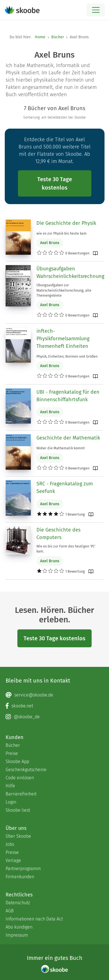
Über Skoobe (18, 836)
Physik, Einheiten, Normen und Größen (67, 356)
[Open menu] (96, 10)
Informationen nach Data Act (34, 919)
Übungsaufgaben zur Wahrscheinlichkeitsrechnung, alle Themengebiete (64, 290)
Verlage (13, 860)
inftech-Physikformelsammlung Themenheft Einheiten (63, 339)
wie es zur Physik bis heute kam (62, 233)
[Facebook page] (54, 706)
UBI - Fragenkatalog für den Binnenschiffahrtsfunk (68, 396)
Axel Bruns (50, 243)
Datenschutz (18, 903)
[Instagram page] (54, 717)
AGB (10, 911)
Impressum (17, 935)
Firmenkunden (20, 877)
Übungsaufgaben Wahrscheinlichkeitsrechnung (70, 272)
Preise (12, 753)
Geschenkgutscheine (26, 770)
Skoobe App (17, 761)
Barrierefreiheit (21, 794)
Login (11, 802)
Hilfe (10, 786)
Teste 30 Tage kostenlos (55, 183)
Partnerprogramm (23, 869)
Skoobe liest (18, 810)
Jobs (10, 844)
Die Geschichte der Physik (66, 223)
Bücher (58, 37)
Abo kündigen (19, 927)
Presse (12, 852)
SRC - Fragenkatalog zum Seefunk (65, 487)
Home (40, 37)
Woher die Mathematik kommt (61, 448)
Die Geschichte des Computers (58, 534)
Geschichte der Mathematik (68, 438)
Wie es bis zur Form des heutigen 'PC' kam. (66, 549)
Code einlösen (20, 778)
